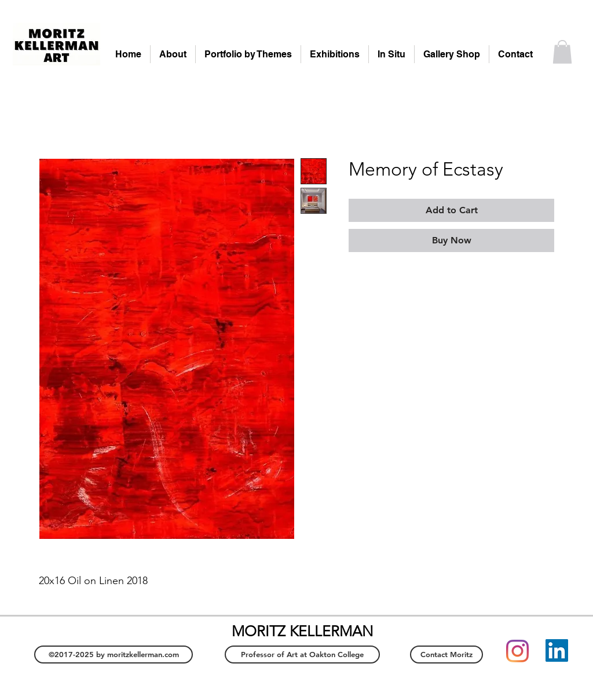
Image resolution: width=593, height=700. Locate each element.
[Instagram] (517, 651)
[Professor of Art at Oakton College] (302, 655)
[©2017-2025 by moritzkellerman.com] (114, 655)
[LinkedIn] (557, 650)
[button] (562, 52)
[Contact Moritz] (446, 655)
